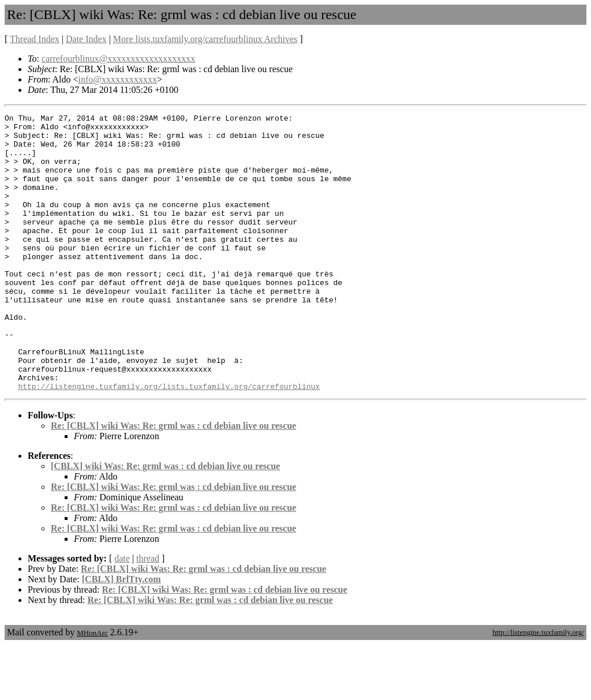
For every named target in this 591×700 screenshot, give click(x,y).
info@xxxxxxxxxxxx (118, 79)
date (122, 614)
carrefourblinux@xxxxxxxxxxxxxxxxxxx (118, 59)
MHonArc (92, 688)
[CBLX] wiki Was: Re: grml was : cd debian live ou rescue (165, 521)
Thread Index (35, 39)
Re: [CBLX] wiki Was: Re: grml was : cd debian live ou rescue (173, 481)
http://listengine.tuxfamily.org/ (538, 688)
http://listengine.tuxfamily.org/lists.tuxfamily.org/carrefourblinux (169, 441)
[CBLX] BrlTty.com (121, 635)
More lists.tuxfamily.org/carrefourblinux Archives (205, 39)
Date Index (86, 39)
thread (148, 614)
